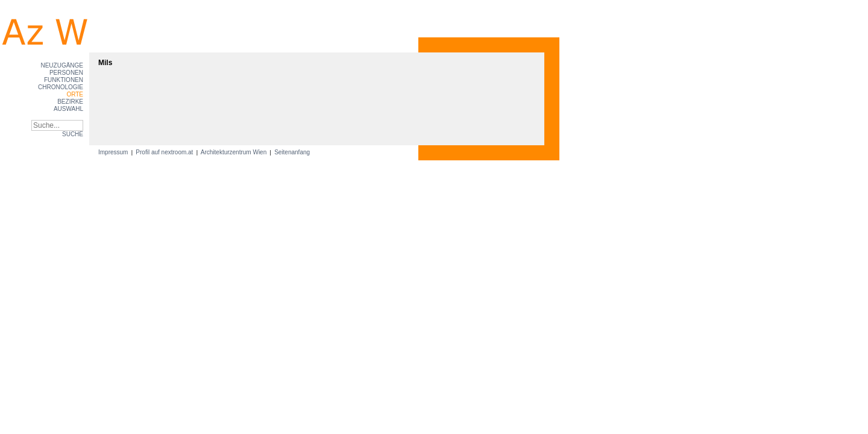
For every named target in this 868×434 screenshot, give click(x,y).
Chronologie (61, 87)
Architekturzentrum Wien (234, 152)
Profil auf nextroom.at (165, 152)
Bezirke (70, 102)
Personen (66, 73)
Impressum (114, 152)
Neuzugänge (62, 65)
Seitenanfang (292, 152)
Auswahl (68, 109)
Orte (75, 94)
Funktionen (64, 80)
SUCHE (73, 134)
